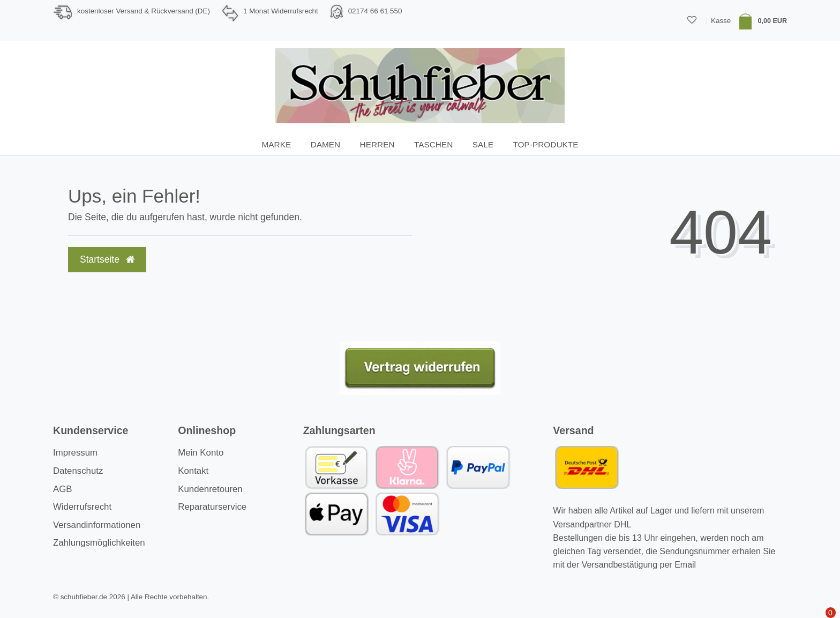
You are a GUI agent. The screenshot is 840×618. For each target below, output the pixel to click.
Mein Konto (201, 453)
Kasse (721, 21)
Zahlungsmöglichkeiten (99, 543)
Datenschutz (78, 471)
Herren (377, 144)
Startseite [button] (107, 259)
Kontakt (193, 471)
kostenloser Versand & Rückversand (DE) (144, 11)
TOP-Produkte (545, 144)
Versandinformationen (97, 525)
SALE (483, 144)
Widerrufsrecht (82, 507)
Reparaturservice (212, 507)
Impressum (75, 453)
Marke (277, 144)
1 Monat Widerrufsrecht (281, 11)
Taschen (433, 144)
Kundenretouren (210, 489)
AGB (62, 489)
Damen (326, 144)
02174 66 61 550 (375, 11)
